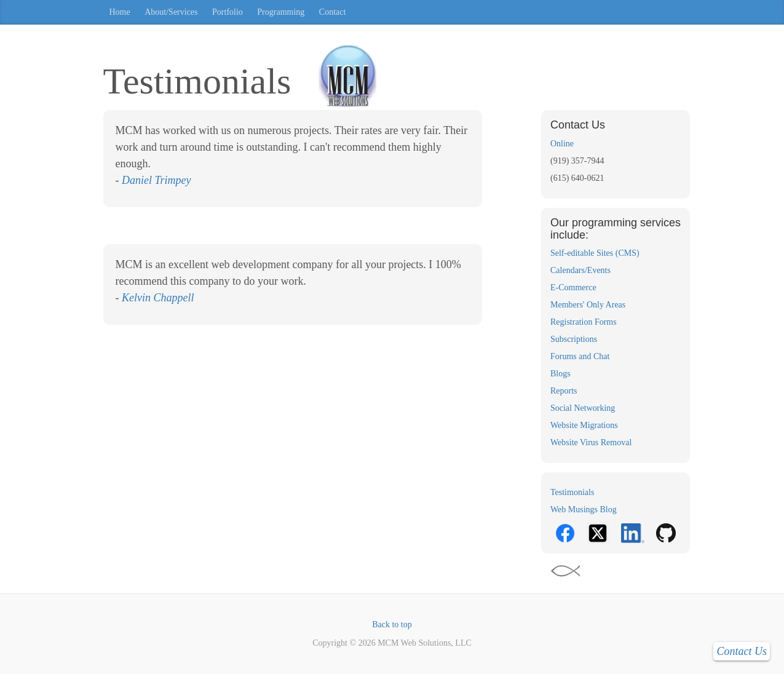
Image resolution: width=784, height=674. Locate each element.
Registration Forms (584, 322)
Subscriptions (574, 339)
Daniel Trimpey (156, 180)
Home (120, 12)
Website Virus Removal (591, 442)
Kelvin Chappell (158, 298)
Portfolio (228, 12)
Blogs (560, 374)
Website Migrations (584, 425)
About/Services (171, 12)
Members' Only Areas (588, 305)
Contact (333, 12)
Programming (281, 12)
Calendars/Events (580, 270)
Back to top (392, 624)
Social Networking (583, 408)
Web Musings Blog (584, 509)
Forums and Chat (580, 356)
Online (562, 144)
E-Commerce (573, 287)
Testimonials (572, 492)
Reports (564, 391)
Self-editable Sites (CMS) (595, 253)
